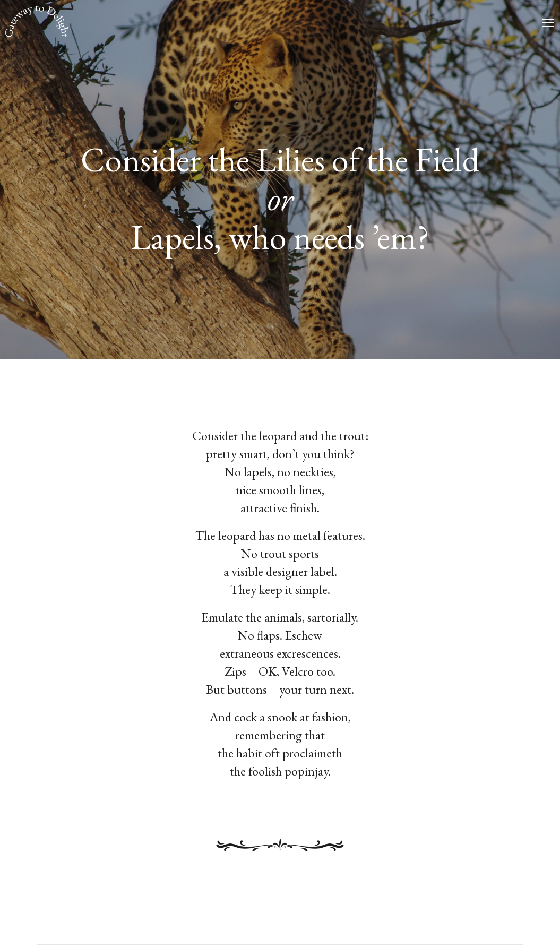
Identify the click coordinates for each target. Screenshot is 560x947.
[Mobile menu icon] (548, 23)
